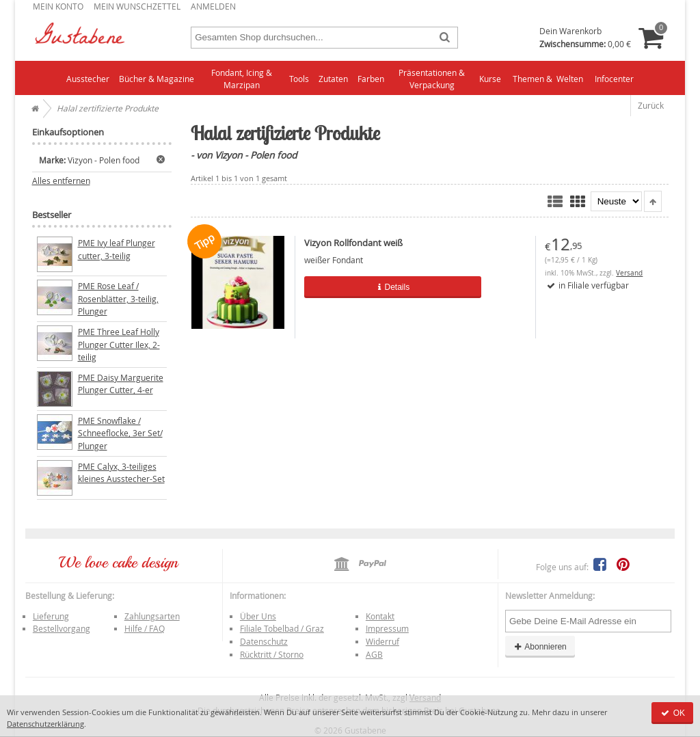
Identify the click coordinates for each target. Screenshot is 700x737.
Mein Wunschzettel (137, 6)
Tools (299, 79)
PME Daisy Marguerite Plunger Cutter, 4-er (121, 384)
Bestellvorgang (62, 628)
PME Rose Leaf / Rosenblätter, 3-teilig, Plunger (118, 298)
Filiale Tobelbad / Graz (282, 628)
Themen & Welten (548, 79)
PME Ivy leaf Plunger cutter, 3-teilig (117, 249)
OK (672, 713)
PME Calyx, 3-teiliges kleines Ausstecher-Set (121, 473)
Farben (371, 79)
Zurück (651, 105)
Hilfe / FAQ (145, 628)
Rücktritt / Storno (272, 654)
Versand (629, 273)
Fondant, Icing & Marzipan (242, 79)
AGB (374, 654)
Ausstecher (88, 79)
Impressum (387, 628)
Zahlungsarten (152, 616)
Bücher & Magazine (157, 79)
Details (371, 287)
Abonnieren (540, 647)
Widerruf (382, 641)
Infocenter (614, 79)
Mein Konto (58, 6)
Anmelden (213, 6)
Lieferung (51, 616)
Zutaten (333, 79)
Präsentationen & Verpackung (432, 79)
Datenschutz (264, 641)
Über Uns (258, 616)
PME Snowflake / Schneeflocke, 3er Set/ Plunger (120, 433)
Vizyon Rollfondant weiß (353, 243)
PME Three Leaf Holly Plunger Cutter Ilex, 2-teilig (119, 344)
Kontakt (380, 616)
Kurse (490, 79)
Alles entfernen (61, 181)
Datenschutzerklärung (45, 724)
